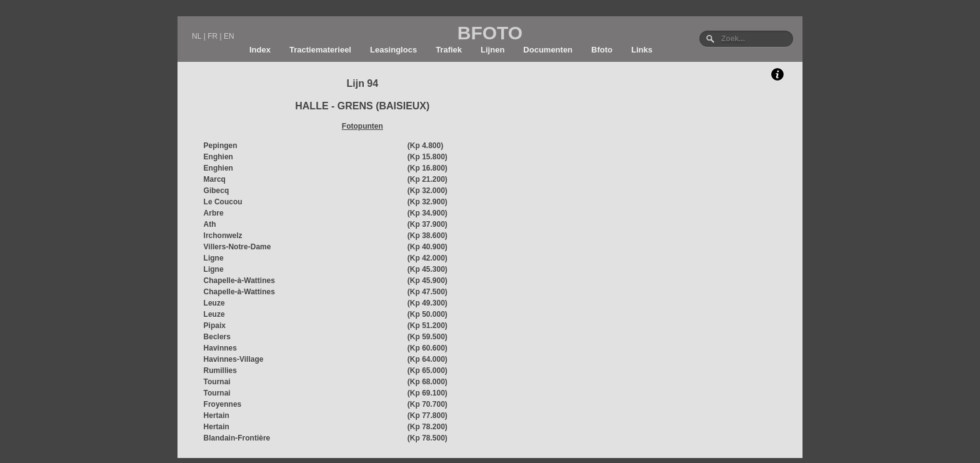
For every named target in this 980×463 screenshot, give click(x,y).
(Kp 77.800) (427, 416)
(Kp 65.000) (427, 371)
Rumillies (220, 371)
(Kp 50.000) (427, 314)
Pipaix (215, 326)
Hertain (217, 416)
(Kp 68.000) (427, 382)
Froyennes (223, 404)
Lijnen (492, 50)
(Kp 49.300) (427, 303)
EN (229, 36)
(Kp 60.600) (427, 348)
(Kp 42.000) (427, 258)
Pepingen (221, 146)
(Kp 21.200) (427, 179)
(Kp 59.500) (427, 337)
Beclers (217, 337)
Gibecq (217, 191)
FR (212, 36)
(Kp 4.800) (425, 146)
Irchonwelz (223, 236)
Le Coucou (223, 202)
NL (197, 36)
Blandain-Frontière (237, 438)
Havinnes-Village (234, 359)
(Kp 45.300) (427, 269)
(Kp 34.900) (427, 213)
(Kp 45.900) (427, 281)
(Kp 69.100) (427, 393)
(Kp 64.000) (427, 359)
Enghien (218, 157)
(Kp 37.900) (427, 224)
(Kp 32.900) (427, 202)
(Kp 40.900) (427, 247)
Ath (210, 224)
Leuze (214, 303)
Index (260, 50)
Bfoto (602, 50)
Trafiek (449, 50)
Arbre (214, 213)
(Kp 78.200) (427, 427)
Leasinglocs (393, 50)
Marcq (215, 179)
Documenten (548, 50)
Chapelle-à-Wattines (239, 281)
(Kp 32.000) (427, 191)
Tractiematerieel (320, 50)
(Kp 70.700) (427, 404)
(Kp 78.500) (427, 438)
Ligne (214, 258)
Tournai (217, 382)
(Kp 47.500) (427, 292)
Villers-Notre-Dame (237, 247)
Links (642, 50)
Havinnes (220, 348)
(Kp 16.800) (427, 168)
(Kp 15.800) (427, 157)
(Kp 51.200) (427, 326)
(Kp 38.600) (427, 236)
